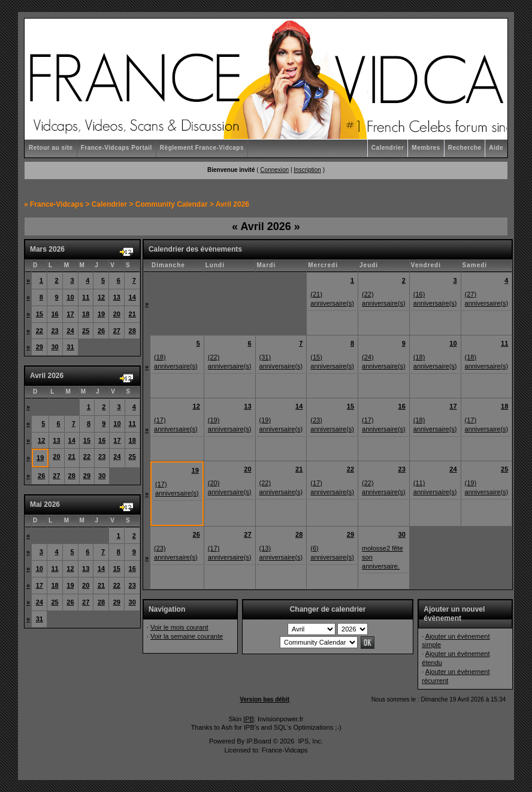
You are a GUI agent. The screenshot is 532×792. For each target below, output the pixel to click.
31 (70, 347)
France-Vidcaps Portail (117, 148)
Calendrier (388, 148)
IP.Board (259, 741)
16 (55, 314)
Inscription (307, 170)
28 (132, 331)
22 (40, 331)
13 (117, 297)
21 (132, 314)
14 (132, 297)
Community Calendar (172, 204)
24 (70, 331)
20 (117, 314)
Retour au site (51, 148)
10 (70, 297)
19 (101, 314)
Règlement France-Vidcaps (202, 148)
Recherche (465, 148)
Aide (496, 148)
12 (101, 297)
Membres (426, 148)
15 (40, 314)
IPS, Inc (309, 741)
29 (40, 347)
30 (55, 347)
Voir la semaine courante (187, 636)
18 (86, 314)
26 (101, 331)
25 (86, 331)
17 (70, 314)
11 (86, 297)
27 (117, 331)
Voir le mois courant (179, 627)
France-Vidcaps (57, 204)
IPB (249, 719)
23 (55, 331)
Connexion (274, 170)
